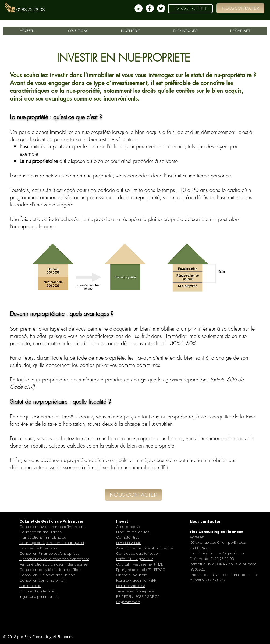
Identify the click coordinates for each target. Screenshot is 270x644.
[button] (240, 8)
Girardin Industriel (132, 575)
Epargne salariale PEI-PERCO (141, 570)
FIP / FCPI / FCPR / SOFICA (138, 597)
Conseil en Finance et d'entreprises (49, 554)
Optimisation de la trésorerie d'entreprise (54, 559)
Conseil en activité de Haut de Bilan (50, 570)
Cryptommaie (128, 602)
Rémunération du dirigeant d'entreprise (53, 564)
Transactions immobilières (43, 537)
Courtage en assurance (40, 532)
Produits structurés (133, 532)
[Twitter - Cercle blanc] (161, 8)
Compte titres (128, 537)
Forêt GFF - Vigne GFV (135, 559)
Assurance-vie (129, 527)
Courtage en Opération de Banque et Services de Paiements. (52, 545)
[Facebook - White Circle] (150, 8)
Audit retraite (30, 586)
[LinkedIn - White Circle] (138, 8)
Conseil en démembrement (43, 580)
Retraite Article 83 (131, 586)
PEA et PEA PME (129, 543)
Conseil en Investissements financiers (52, 527)
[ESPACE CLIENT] (190, 9)
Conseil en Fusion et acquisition (47, 575)
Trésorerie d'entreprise (135, 591)
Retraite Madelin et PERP (136, 580)
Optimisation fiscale (37, 591)
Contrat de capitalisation (138, 554)
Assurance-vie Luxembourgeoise (145, 548)
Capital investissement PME (140, 564)
